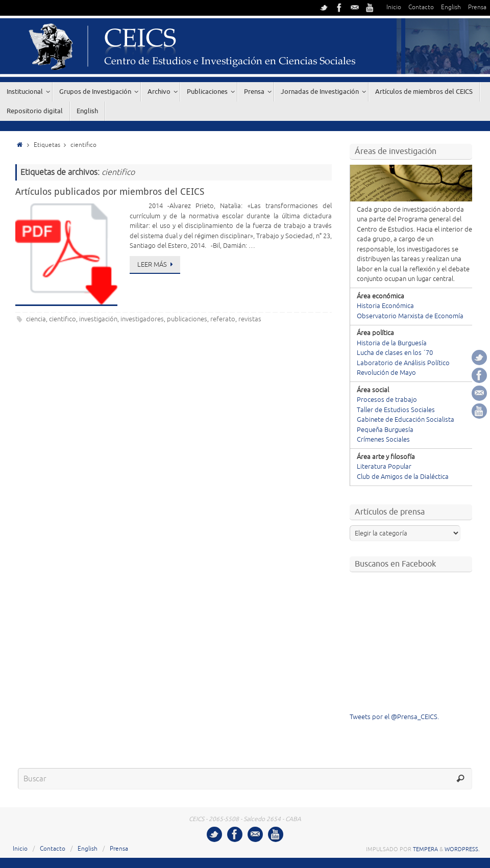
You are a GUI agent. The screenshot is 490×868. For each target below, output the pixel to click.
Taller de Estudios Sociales (396, 410)
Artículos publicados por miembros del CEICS (110, 191)
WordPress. (462, 849)
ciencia (36, 319)
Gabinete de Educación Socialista (406, 420)
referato (223, 319)
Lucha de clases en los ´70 (395, 353)
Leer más (157, 265)
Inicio (394, 7)
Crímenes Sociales (383, 440)
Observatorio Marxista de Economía (410, 316)
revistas (250, 319)
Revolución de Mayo (386, 373)
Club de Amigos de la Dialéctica (403, 477)
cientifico (63, 319)
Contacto (421, 7)
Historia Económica (385, 306)
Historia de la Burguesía (392, 343)
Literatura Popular (384, 467)
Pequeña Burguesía (385, 430)
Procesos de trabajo (387, 400)
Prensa (477, 7)
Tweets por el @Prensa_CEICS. (394, 717)
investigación (98, 319)
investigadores (142, 319)
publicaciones (187, 319)
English (451, 7)
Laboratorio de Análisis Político (403, 363)
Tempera (425, 849)
